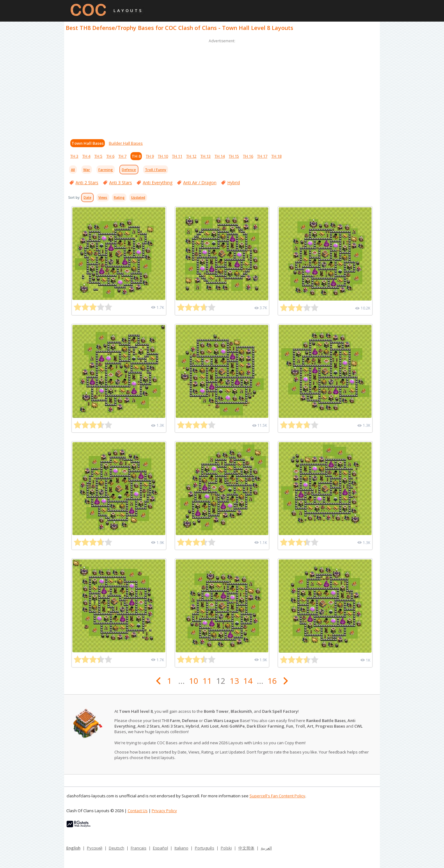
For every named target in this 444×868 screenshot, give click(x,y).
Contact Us (138, 811)
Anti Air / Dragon (200, 183)
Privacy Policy (164, 811)
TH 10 (163, 156)
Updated (138, 197)
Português (205, 848)
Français (139, 848)
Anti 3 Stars (121, 183)
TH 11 (177, 156)
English (73, 848)
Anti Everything (158, 183)
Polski (226, 848)
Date (87, 197)
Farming (106, 170)
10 (194, 681)
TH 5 (98, 156)
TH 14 (220, 156)
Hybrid (234, 183)
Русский (95, 848)
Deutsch (117, 848)
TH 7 (122, 156)
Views (103, 197)
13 (234, 681)
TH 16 (248, 156)
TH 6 (110, 156)
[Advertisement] (222, 88)
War (87, 170)
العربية (266, 848)
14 (248, 681)
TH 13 (206, 156)
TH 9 (150, 156)
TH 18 (276, 156)
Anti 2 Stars (87, 183)
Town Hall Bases (88, 143)
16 (272, 681)
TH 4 (86, 156)
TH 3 (74, 156)
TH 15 (234, 156)
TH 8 (136, 156)
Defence (129, 170)
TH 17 (262, 156)
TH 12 (191, 156)
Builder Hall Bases (126, 143)
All (73, 170)
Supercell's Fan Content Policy (277, 796)
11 (207, 681)
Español (160, 848)
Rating (119, 197)
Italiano (181, 848)
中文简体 (246, 848)
